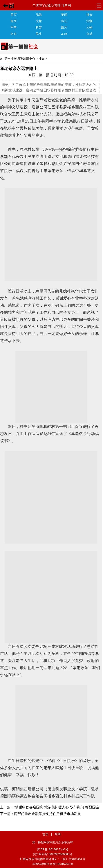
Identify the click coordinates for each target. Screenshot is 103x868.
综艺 (64, 21)
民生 (39, 34)
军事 (14, 27)
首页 (14, 15)
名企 (14, 34)
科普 (39, 27)
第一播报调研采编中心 (20, 59)
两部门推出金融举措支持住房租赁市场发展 (47, 814)
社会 (89, 15)
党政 (39, 15)
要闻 (64, 15)
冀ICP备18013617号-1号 (53, 849)
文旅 (39, 21)
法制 (89, 21)
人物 (89, 27)
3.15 (64, 34)
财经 (14, 21)
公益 (89, 34)
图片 (64, 27)
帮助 (58, 834)
